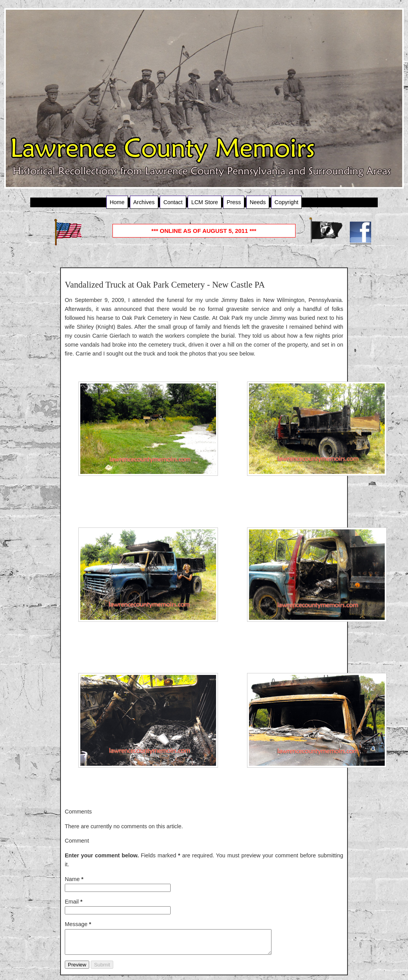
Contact (173, 202)
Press (234, 202)
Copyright (287, 202)
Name (74, 879)
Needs (258, 202)
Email (74, 902)
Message (78, 924)
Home (117, 202)
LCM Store (205, 202)
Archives (144, 202)
